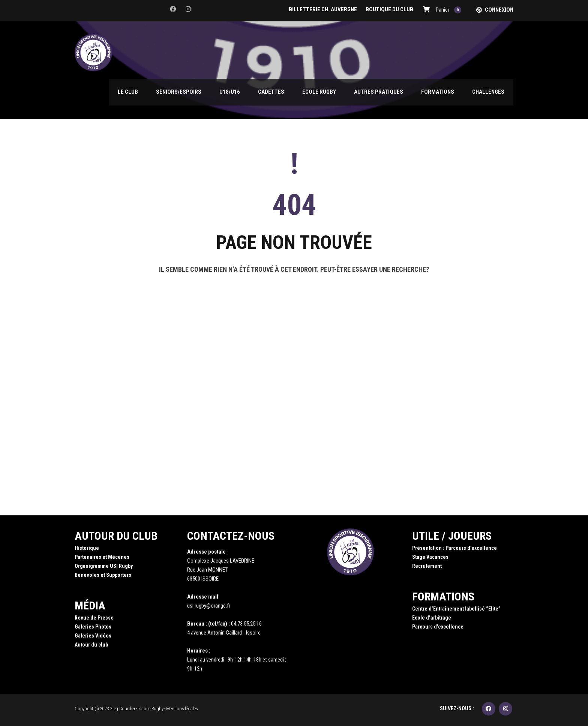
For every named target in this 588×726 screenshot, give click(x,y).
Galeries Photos (93, 627)
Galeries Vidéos (93, 636)
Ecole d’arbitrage (432, 618)
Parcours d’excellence (438, 627)
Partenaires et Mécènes (102, 557)
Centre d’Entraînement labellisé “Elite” (456, 609)
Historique (87, 548)
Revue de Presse (94, 618)
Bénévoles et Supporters (103, 575)
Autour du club (91, 645)
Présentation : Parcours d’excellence (454, 548)
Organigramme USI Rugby (104, 566)
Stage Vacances (430, 557)
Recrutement (427, 566)
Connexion (499, 10)
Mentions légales (182, 709)
